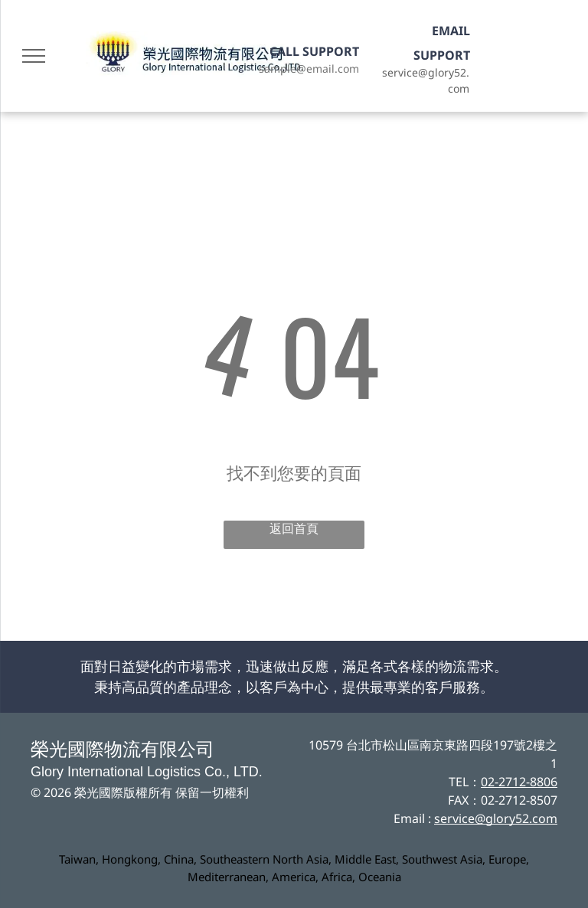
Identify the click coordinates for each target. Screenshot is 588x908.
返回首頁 (294, 529)
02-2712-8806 (519, 782)
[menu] (34, 56)
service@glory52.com (496, 818)
